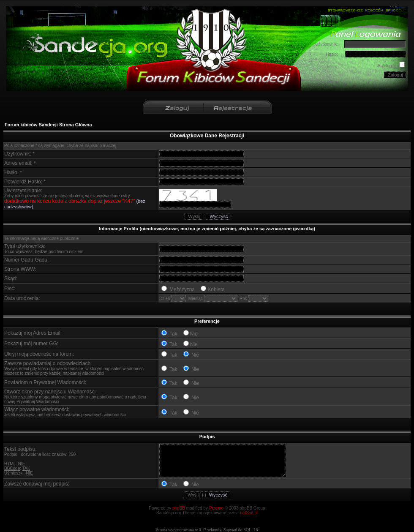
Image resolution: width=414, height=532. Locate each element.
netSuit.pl (249, 513)
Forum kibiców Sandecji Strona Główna (48, 125)
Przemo (216, 508)
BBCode (12, 468)
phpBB (179, 508)
